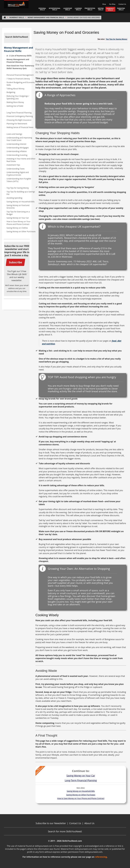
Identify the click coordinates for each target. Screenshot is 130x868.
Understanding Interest (16, 144)
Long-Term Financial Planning (19, 113)
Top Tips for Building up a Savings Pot (21, 193)
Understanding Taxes (16, 169)
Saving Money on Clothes (17, 228)
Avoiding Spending (14, 198)
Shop (104, 4)
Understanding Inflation (17, 151)
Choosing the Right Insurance (19, 120)
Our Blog (112, 4)
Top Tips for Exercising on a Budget (18, 213)
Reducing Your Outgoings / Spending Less (18, 97)
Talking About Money (16, 89)
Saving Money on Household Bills (21, 202)
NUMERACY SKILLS (110, 9)
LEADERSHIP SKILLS (68, 9)
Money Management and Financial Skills (46, 17)
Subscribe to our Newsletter (51, 823)
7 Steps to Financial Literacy (18, 79)
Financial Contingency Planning (20, 116)
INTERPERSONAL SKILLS (55, 9)
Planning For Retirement (17, 124)
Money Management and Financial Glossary (18, 61)
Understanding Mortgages (18, 148)
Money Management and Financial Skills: (19, 49)
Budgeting (11, 92)
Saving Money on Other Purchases (21, 231)
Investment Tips (13, 165)
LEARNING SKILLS (78, 9)
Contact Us (122, 4)
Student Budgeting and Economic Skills (21, 84)
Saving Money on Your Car (18, 218)
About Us (89, 823)
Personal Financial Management (20, 75)
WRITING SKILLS (101, 9)
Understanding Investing (17, 155)
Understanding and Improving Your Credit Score (19, 139)
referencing (101, 857)
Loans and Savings (14, 134)
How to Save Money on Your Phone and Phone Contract (19, 223)
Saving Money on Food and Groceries (18, 207)
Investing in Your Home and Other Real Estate (21, 160)
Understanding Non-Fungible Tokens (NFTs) (19, 180)
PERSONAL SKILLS (42, 9)
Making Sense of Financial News (20, 127)
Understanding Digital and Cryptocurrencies (18, 174)
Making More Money (15, 102)
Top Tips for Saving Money (18, 188)
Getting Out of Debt (15, 106)
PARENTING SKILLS (121, 9)
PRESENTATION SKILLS (90, 9)
